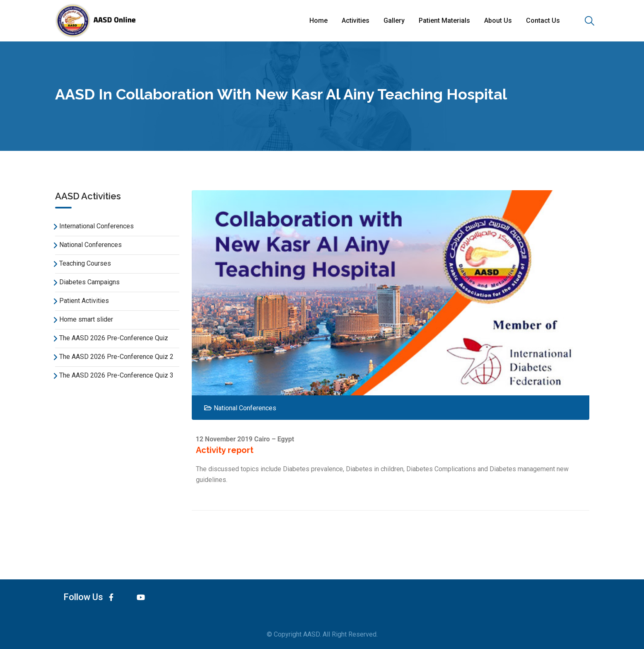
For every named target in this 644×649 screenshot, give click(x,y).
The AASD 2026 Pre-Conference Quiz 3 (116, 375)
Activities (356, 21)
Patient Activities (84, 301)
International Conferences (96, 226)
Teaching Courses (85, 263)
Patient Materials (444, 21)
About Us (498, 21)
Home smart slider (86, 319)
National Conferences (90, 245)
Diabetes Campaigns (89, 282)
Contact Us (543, 21)
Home (318, 21)
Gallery (394, 21)
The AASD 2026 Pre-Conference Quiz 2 (116, 357)
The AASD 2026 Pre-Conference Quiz (114, 338)
